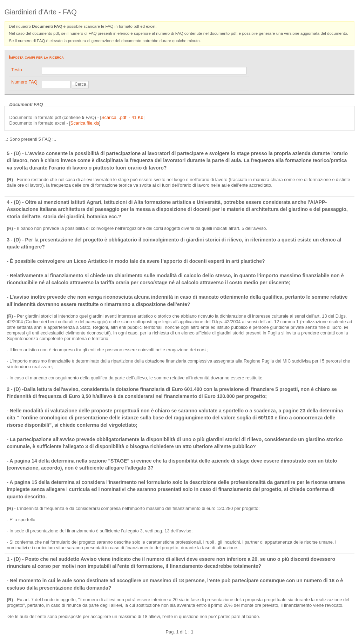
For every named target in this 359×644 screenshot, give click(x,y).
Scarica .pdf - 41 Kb (122, 117)
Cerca (80, 84)
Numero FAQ (24, 82)
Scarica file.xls (85, 123)
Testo (17, 70)
